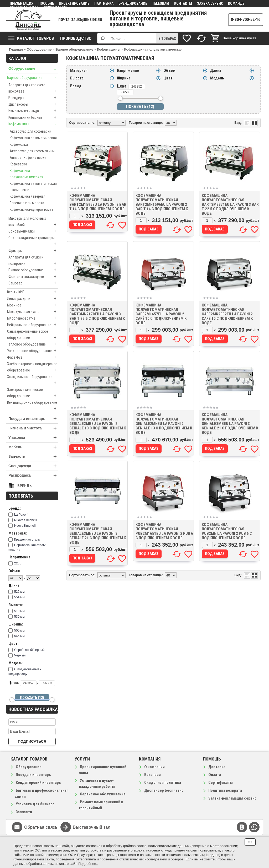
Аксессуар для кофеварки (30, 131)
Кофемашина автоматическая (33, 138)
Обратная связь (41, 827)
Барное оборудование (33, 78)
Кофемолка (19, 144)
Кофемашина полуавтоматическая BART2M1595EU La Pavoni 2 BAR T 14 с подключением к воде (98, 202)
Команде (236, 3)
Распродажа (33, 475)
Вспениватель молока (27, 203)
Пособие (46, 3)
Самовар (33, 283)
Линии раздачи (33, 299)
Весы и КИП (33, 292)
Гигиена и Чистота (33, 428)
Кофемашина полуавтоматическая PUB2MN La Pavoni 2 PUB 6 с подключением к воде (227, 531)
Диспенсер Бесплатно (164, 790)
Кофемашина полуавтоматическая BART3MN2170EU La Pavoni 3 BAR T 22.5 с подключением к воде (97, 314)
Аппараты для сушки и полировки (33, 261)
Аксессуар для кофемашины (32, 151)
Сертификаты (221, 783)
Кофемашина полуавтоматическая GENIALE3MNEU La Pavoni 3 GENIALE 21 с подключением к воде (98, 533)
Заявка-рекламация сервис (232, 798)
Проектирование (74, 3)
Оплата (215, 775)
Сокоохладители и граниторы (33, 241)
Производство (76, 38)
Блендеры (33, 98)
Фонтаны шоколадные (33, 277)
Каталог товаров (31, 38)
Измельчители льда (33, 111)
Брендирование (133, 3)
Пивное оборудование (33, 270)
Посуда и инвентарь (33, 419)
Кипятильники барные (33, 117)
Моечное (33, 305)
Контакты (183, 3)
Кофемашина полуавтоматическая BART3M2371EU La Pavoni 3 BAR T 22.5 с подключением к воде (230, 204)
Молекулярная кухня (33, 312)
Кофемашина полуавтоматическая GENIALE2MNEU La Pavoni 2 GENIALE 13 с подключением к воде (164, 424)
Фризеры (33, 251)
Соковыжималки (33, 231)
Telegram (161, 3)
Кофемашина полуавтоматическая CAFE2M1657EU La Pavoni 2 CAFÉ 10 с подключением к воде (161, 314)
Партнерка (104, 3)
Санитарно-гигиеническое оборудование (33, 335)
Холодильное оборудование (33, 380)
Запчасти (33, 457)
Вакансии (152, 775)
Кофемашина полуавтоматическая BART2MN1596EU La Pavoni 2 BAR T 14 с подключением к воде (162, 204)
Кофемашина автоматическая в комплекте (33, 187)
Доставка (217, 767)
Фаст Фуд (33, 357)
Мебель (33, 447)
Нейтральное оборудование (33, 325)
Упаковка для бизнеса (35, 804)
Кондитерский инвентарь (38, 783)
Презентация (22, 3)
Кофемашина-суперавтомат (31, 209)
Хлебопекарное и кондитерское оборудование (33, 368)
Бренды (25, 486)
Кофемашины (33, 124)
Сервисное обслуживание (103, 794)
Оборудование (33, 69)
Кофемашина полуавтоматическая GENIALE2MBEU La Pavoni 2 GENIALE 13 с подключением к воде (98, 424)
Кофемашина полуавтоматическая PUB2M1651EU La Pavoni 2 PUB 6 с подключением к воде (164, 531)
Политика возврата (225, 790)
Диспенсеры (33, 104)
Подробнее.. (88, 864)
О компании (154, 767)
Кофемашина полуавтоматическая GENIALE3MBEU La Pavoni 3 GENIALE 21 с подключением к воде (230, 424)
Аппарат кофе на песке (28, 158)
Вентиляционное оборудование (33, 406)
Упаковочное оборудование (33, 351)
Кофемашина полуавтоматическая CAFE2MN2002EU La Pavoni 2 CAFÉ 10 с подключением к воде (227, 314)
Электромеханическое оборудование (33, 393)
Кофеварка (18, 164)
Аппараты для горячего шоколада (33, 89)
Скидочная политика (163, 783)
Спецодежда (33, 466)
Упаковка (33, 438)
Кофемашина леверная (28, 196)
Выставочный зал (92, 827)
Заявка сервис (210, 3)
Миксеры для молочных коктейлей (33, 222)
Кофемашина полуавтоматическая (26, 174)
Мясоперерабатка (33, 318)
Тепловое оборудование (33, 344)
